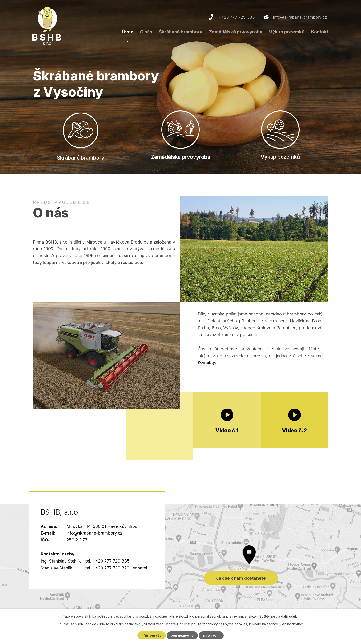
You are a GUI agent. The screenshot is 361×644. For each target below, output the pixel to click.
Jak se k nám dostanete (180, 560)
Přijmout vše (151, 635)
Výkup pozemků (287, 32)
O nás (146, 32)
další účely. (290, 616)
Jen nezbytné (183, 635)
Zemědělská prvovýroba (236, 32)
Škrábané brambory (181, 32)
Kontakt (320, 32)
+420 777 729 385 (237, 17)
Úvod (128, 32)
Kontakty (206, 363)
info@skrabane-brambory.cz (300, 17)
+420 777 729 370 (111, 569)
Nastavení (212, 635)
